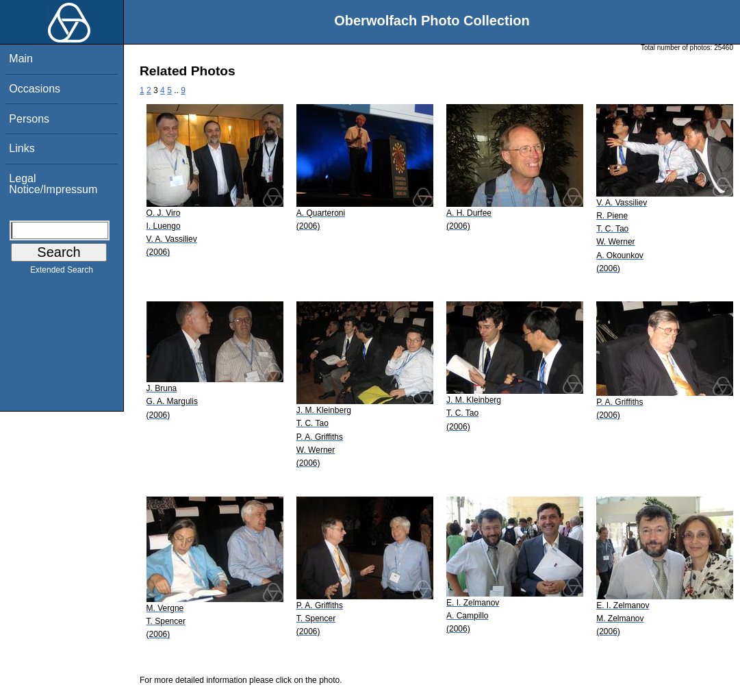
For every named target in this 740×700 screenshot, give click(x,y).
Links (22, 148)
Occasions (35, 89)
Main (21, 59)
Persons (29, 119)
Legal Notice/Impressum (53, 184)
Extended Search (62, 273)
